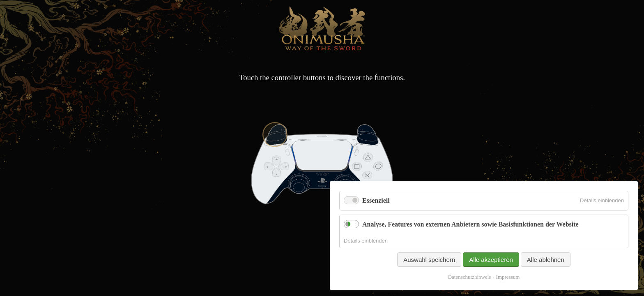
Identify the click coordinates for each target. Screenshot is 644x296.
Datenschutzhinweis (470, 277)
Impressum (508, 277)
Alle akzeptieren (491, 260)
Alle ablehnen (546, 260)
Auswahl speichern (429, 260)
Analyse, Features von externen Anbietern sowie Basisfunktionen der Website (470, 224)
